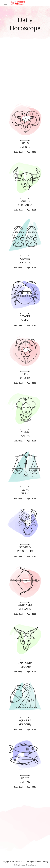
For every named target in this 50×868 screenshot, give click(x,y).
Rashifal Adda (21, 862)
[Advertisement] (25, 66)
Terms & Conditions (28, 865)
